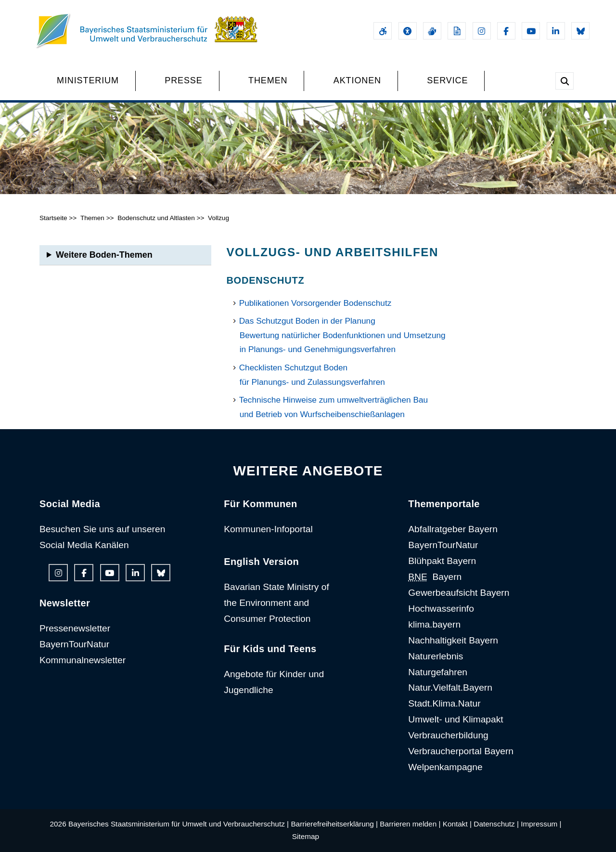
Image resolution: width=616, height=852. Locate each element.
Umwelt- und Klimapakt (456, 719)
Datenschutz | (496, 824)
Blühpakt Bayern (442, 561)
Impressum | (541, 824)
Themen (92, 218)
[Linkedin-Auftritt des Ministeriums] (556, 31)
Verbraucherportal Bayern (461, 751)
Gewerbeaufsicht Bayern (459, 593)
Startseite (53, 218)
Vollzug (218, 218)
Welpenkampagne (445, 767)
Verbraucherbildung (448, 735)
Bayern (435, 577)
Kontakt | (457, 824)
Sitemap (306, 836)
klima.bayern (434, 624)
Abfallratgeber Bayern (453, 529)
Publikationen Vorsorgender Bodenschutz (315, 303)
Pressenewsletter (75, 628)
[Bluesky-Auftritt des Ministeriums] (580, 31)
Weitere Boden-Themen (104, 255)
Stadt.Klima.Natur (444, 703)
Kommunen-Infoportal (268, 529)
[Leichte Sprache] (457, 31)
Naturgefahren (438, 672)
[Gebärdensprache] (432, 31)
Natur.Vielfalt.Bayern (450, 688)
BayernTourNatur (74, 644)
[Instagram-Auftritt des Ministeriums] (482, 31)
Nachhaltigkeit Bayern (453, 640)
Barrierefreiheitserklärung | (334, 824)
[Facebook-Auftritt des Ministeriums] (506, 31)
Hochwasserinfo (441, 609)
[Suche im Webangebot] (565, 81)
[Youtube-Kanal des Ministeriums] (531, 31)
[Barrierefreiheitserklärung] (383, 31)
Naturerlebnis (436, 656)
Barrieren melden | (410, 824)
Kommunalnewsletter (83, 660)
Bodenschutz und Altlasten (156, 218)
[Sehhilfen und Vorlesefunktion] (408, 31)
